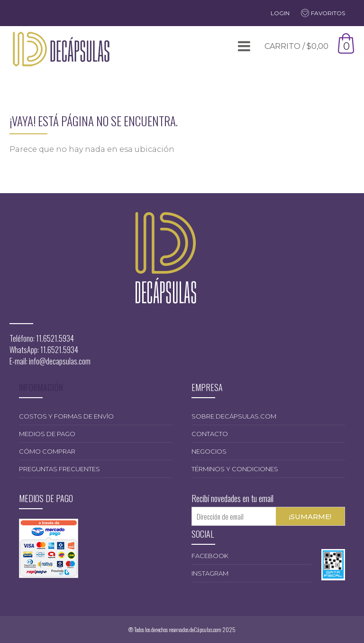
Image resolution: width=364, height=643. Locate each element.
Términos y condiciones (235, 469)
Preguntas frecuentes (59, 469)
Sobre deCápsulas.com (234, 416)
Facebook (210, 556)
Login (280, 13)
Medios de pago (47, 434)
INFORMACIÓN (41, 387)
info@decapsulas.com (60, 361)
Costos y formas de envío (66, 416)
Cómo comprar (47, 451)
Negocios (209, 451)
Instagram (210, 573)
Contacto (210, 434)
